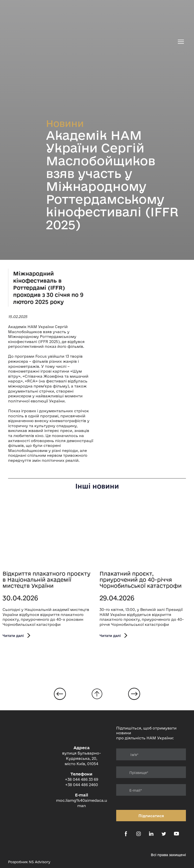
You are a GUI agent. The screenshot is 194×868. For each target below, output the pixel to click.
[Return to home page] (91, 42)
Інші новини (97, 486)
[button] (17, 636)
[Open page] (48, 535)
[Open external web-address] (14, 852)
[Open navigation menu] (181, 42)
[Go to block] (97, 694)
